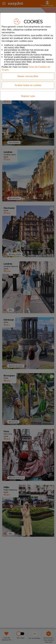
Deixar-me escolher (28, 76)
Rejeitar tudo (28, 96)
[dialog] (28, 57)
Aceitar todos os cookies (28, 85)
